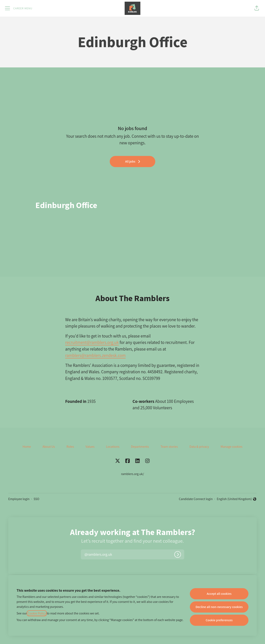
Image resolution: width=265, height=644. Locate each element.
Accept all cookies (219, 594)
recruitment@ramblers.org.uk (92, 342)
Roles (70, 447)
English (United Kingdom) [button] (237, 499)
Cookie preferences (219, 620)
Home (27, 447)
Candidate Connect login (196, 499)
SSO (36, 499)
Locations (113, 447)
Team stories (169, 447)
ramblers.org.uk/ (133, 474)
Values (90, 447)
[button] (257, 8)
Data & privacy (199, 447)
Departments (140, 447)
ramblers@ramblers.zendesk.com (95, 355)
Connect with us (146, 136)
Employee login (19, 499)
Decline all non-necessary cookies (219, 607)
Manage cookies (231, 447)
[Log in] (178, 554)
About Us (49, 447)
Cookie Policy (37, 613)
